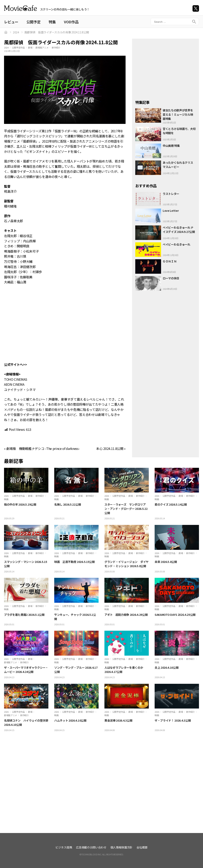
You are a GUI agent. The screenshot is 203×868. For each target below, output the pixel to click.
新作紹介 (56, 47)
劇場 (30, 47)
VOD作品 (71, 22)
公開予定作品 (18, 47)
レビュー (11, 22)
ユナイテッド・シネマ (20, 390)
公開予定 (34, 22)
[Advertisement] (166, 67)
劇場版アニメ (42, 47)
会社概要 (142, 847)
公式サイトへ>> (15, 364)
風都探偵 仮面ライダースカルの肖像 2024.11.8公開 (57, 32)
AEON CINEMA (14, 384)
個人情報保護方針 (121, 847)
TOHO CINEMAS (16, 379)
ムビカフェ (21, 8)
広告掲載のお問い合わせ (91, 847)
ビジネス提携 (64, 847)
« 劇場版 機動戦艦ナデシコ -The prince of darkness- (42, 448)
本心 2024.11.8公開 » (111, 448)
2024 (16, 32)
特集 (52, 22)
